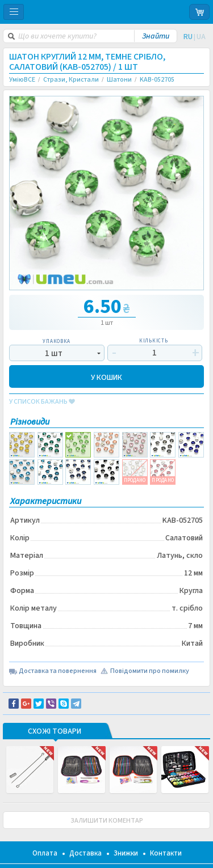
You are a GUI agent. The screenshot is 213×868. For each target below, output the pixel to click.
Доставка (85, 853)
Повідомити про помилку (150, 671)
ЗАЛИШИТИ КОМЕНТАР (107, 821)
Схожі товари (55, 732)
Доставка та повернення (58, 671)
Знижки (126, 853)
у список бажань (42, 402)
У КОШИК (106, 377)
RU (188, 37)
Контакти (166, 853)
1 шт (54, 353)
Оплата (45, 853)
